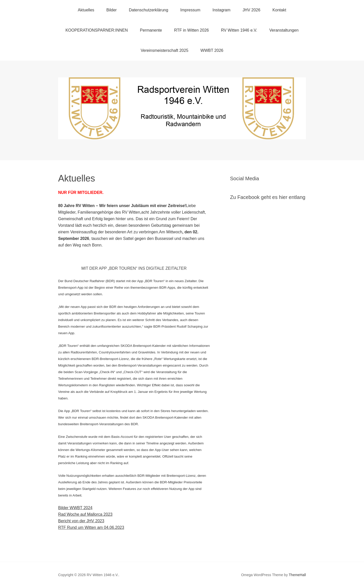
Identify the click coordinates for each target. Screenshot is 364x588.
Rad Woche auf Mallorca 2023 (85, 514)
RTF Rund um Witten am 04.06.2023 (91, 527)
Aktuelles (86, 10)
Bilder (112, 10)
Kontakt (279, 10)
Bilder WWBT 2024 (75, 508)
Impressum (190, 10)
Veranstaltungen (284, 30)
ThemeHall (297, 575)
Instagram (221, 10)
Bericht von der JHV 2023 (81, 521)
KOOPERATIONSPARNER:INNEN (97, 30)
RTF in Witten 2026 (192, 30)
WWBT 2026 (212, 50)
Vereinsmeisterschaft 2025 (165, 50)
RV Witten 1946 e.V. (239, 30)
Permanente (151, 30)
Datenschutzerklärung (149, 10)
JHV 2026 (252, 10)
